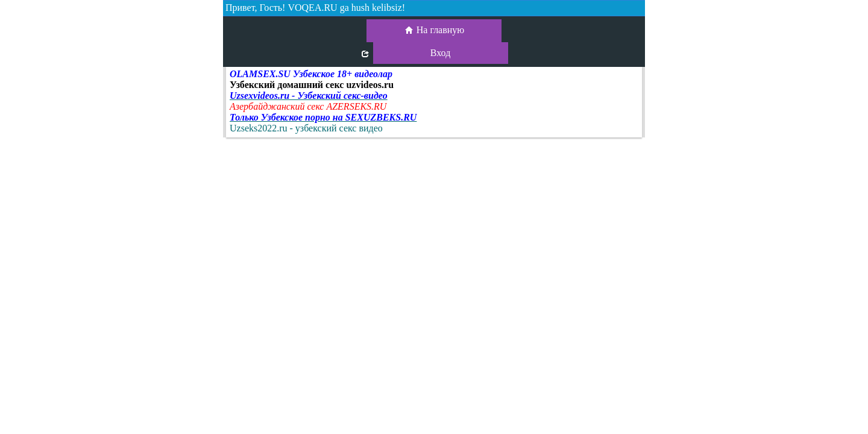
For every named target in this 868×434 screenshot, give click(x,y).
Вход (441, 53)
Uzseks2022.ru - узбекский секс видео (306, 128)
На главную (434, 31)
